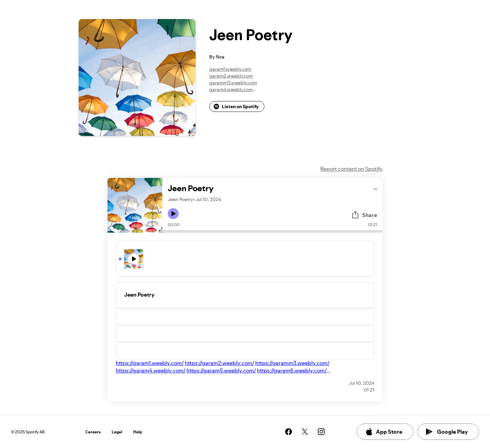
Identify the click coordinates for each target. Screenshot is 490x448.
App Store (384, 432)
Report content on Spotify (351, 169)
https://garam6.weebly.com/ (292, 370)
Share (364, 215)
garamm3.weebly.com (233, 83)
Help (138, 432)
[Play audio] (375, 188)
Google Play (447, 432)
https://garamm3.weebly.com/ (292, 363)
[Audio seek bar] (272, 231)
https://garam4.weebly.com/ (151, 370)
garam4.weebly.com (231, 89)
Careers (93, 432)
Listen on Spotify (236, 106)
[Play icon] (173, 214)
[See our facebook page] (289, 432)
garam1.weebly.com (230, 69)
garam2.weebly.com (231, 76)
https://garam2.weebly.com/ (219, 363)
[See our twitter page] (305, 432)
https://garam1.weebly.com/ (150, 363)
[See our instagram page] (321, 432)
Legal (117, 432)
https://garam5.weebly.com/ (221, 370)
